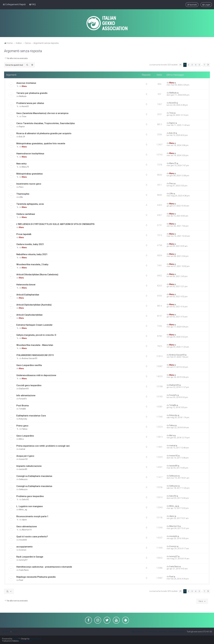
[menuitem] (32, 4)
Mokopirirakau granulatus (30, 174)
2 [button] (189, 65)
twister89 (23, 469)
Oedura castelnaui (26, 214)
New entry (21, 164)
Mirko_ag (23, 510)
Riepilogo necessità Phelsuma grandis (36, 577)
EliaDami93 (24, 389)
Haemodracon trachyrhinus (30, 154)
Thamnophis (23, 194)
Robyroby (23, 419)
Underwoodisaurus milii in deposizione (36, 375)
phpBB (16, 639)
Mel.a (21, 439)
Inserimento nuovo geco (29, 184)
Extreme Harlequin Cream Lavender (34, 325)
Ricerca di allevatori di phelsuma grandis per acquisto (44, 133)
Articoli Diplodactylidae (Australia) (34, 305)
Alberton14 (27, 530)
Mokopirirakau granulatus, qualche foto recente (41, 143)
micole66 (23, 540)
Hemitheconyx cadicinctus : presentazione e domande (44, 567)
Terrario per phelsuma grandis (32, 93)
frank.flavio (24, 570)
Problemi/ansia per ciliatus (30, 103)
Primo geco (22, 426)
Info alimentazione (26, 395)
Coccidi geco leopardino (29, 385)
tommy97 (23, 560)
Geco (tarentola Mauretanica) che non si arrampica (42, 113)
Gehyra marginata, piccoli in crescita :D (36, 335)
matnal (22, 449)
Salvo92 (25, 499)
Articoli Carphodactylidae (29, 315)
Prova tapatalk (24, 234)
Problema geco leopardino (30, 496)
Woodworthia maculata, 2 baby (32, 264)
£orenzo (23, 550)
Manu (24, 86)
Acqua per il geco (25, 456)
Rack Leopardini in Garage (30, 557)
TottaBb (22, 409)
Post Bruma (23, 405)
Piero (21, 187)
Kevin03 (25, 106)
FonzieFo (23, 399)
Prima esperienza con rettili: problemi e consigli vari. (43, 446)
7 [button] (204, 65)
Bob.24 (22, 137)
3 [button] (192, 65)
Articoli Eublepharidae (28, 295)
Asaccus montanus (26, 83)
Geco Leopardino (25, 436)
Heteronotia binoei (26, 285)
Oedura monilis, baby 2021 (30, 244)
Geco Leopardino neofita (29, 365)
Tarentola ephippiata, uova (30, 204)
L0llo (21, 197)
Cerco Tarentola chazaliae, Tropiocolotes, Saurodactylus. (46, 123)
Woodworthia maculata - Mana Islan (35, 345)
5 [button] (199, 65)
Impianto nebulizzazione (29, 466)
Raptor (22, 127)
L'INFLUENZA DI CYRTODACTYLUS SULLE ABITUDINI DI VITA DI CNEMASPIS (55, 224)
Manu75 (25, 167)
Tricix (24, 116)
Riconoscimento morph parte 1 (32, 516)
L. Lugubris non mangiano (30, 506)
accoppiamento (24, 547)
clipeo (24, 520)
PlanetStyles (35, 639)
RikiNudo (23, 96)
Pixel (21, 580)
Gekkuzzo (23, 479)
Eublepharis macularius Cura (31, 416)
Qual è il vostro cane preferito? (32, 537)
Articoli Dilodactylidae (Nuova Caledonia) (37, 274)
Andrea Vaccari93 (30, 358)
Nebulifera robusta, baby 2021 (32, 254)
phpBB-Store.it (25, 641)
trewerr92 (23, 459)
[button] (180, 65)
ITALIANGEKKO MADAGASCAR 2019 (35, 355)
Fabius (25, 429)
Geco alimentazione (27, 526)
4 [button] (196, 65)
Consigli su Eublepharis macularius (34, 476)
